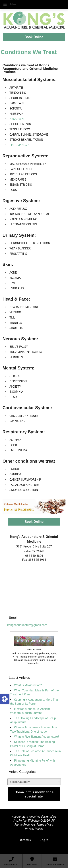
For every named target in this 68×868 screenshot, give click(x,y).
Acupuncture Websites (26, 817)
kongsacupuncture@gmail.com (27, 625)
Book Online (34, 37)
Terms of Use (45, 825)
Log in (44, 840)
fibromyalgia (19, 145)
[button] (5, 699)
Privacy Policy (34, 829)
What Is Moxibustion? (28, 685)
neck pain (17, 119)
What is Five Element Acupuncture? (37, 737)
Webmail (25, 840)
